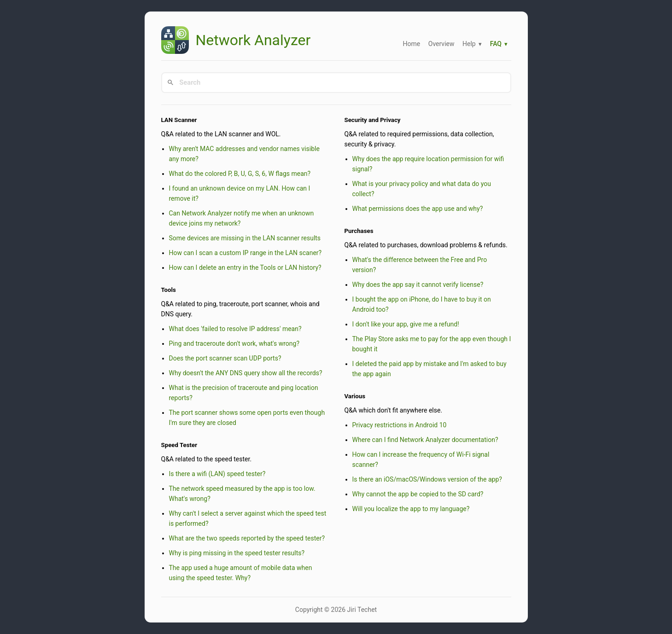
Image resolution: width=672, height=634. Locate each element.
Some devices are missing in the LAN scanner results (245, 238)
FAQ (496, 44)
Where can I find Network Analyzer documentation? (425, 440)
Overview (441, 44)
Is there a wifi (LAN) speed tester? (217, 474)
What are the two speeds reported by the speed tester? (247, 538)
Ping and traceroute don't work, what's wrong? (234, 343)
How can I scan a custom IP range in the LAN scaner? (245, 253)
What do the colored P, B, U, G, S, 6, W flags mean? (240, 174)
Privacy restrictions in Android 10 (400, 425)
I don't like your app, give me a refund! (406, 324)
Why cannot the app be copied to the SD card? (418, 494)
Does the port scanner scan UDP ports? (225, 358)
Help (469, 44)
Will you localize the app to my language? (411, 509)
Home (412, 44)
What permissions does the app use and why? (418, 209)
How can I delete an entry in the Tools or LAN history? (245, 268)
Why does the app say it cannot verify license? (418, 285)
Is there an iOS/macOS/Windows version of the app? (427, 479)
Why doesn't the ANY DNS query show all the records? (246, 373)
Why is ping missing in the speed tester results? (237, 553)
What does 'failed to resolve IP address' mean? (235, 329)
